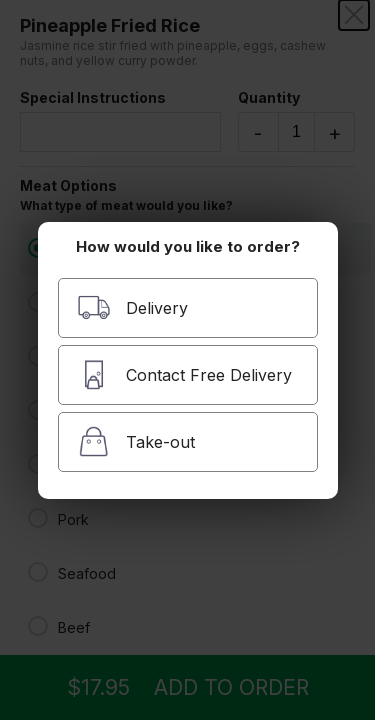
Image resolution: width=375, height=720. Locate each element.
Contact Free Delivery (184, 374)
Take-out (136, 441)
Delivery (132, 307)
